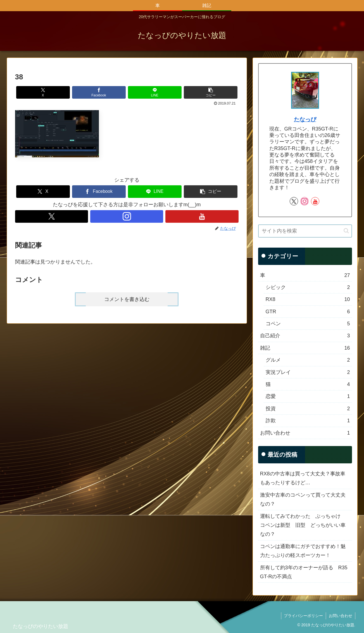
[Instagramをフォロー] (127, 216)
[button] (211, 92)
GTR (308, 312)
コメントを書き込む (127, 299)
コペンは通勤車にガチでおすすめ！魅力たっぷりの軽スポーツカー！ (303, 551)
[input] (305, 231)
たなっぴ (305, 119)
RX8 (308, 299)
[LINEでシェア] (155, 92)
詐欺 (308, 421)
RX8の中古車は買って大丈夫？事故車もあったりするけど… (303, 478)
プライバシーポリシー (303, 616)
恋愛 (308, 396)
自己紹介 (305, 336)
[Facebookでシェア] (99, 92)
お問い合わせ (305, 433)
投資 (308, 409)
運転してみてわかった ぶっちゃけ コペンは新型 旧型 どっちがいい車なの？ (303, 525)
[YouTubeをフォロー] (202, 216)
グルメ (308, 360)
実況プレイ (308, 372)
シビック (308, 287)
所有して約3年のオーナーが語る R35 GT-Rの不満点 (304, 572)
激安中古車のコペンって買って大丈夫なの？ (303, 499)
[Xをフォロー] (52, 216)
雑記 (305, 348)
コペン (308, 324)
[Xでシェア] (43, 92)
